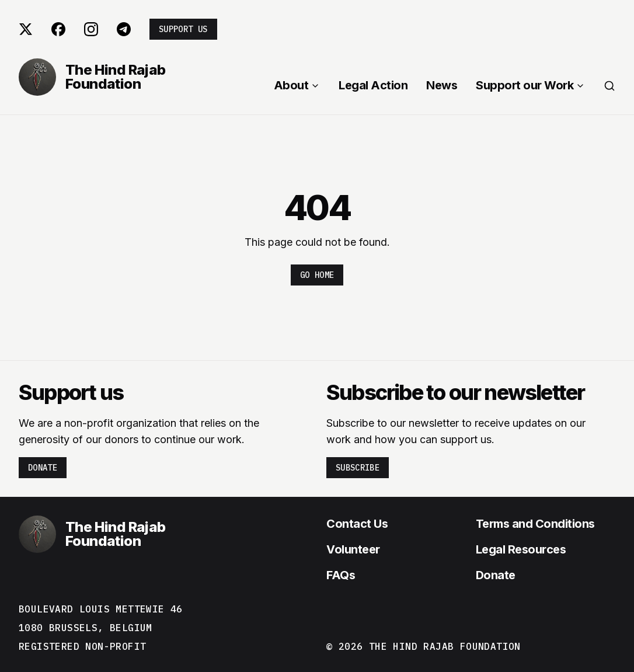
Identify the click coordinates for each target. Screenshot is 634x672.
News (442, 85)
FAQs (341, 575)
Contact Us (357, 524)
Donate (43, 468)
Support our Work (530, 85)
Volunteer (353, 549)
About (297, 85)
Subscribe (358, 468)
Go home (317, 275)
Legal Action (373, 85)
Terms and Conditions (535, 524)
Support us (183, 29)
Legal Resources (521, 549)
